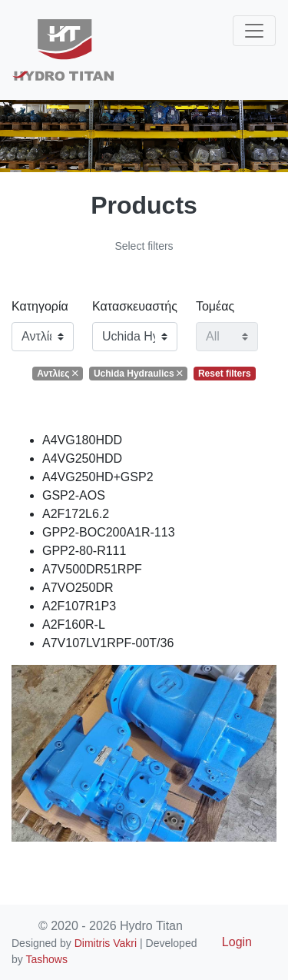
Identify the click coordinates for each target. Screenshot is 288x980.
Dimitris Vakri (106, 943)
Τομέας (215, 306)
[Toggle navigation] (254, 31)
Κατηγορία (40, 306)
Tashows (46, 959)
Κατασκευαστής (135, 306)
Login (237, 942)
